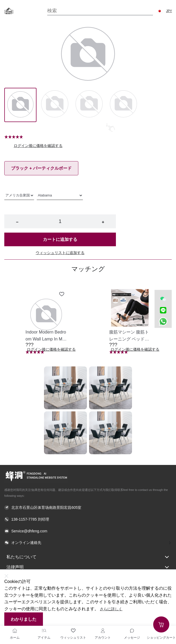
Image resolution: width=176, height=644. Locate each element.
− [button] (17, 222)
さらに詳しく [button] (111, 609)
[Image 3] (123, 105)
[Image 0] (20, 105)
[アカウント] (103, 631)
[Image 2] (89, 105)
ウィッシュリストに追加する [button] (60, 253)
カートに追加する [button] (60, 239)
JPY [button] (169, 11)
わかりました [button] (24, 619)
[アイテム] (44, 631)
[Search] (100, 11)
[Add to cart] (161, 624)
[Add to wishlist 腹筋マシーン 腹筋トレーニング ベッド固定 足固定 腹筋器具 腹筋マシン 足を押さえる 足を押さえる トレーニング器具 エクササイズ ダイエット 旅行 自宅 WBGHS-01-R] (145, 294)
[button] (160, 11)
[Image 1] (55, 105)
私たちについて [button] (88, 557)
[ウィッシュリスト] (73, 631)
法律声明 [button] (88, 567)
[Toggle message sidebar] (132, 631)
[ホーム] (15, 631)
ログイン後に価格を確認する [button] (38, 146)
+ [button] (103, 222)
